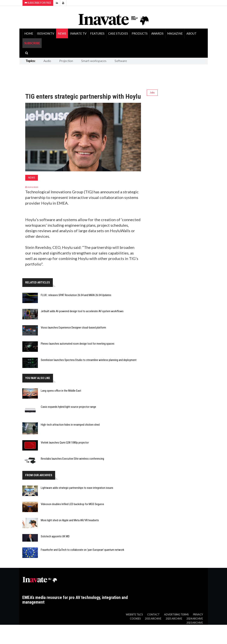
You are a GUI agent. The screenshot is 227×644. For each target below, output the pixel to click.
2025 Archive (174, 619)
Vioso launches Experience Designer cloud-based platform (73, 328)
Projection (66, 61)
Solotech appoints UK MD (55, 536)
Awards (157, 33)
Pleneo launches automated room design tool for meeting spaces (78, 344)
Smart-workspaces (94, 61)
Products (140, 33)
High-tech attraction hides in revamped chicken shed (70, 425)
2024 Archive (195, 619)
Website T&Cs (134, 615)
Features (97, 33)
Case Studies (118, 33)
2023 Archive (195, 623)
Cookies (135, 619)
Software (121, 61)
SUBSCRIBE (32, 43)
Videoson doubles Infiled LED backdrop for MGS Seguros (72, 504)
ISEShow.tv (46, 33)
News (62, 33)
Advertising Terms (176, 615)
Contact (153, 615)
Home (29, 33)
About (191, 33)
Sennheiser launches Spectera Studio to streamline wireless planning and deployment (89, 360)
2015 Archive (153, 619)
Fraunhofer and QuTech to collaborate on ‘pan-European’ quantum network (83, 550)
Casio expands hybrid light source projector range (68, 407)
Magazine (175, 33)
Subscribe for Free (38, 3)
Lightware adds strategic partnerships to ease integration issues (77, 488)
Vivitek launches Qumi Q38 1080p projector (65, 443)
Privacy (198, 615)
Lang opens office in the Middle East (61, 391)
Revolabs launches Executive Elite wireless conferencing (72, 459)
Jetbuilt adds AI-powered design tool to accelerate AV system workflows (82, 311)
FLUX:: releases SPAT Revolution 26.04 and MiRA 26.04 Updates (76, 295)
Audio (47, 61)
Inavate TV (78, 33)
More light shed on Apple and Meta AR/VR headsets (70, 520)
